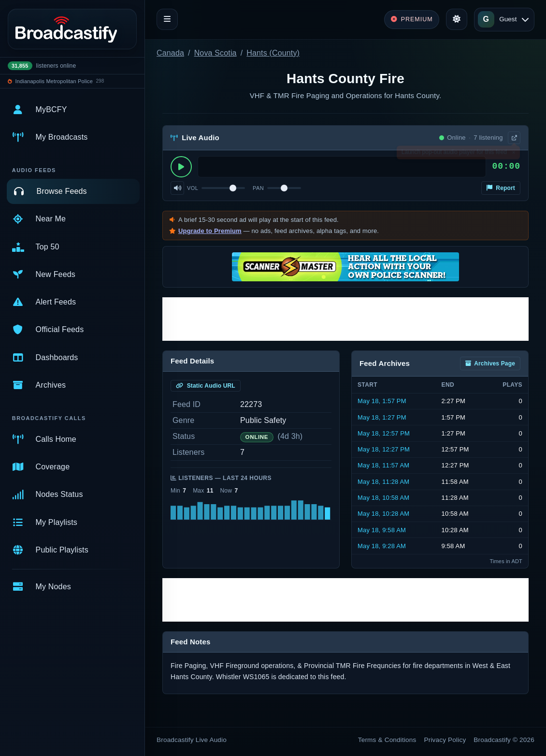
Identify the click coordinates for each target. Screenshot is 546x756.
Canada (170, 53)
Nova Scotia (216, 53)
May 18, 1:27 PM (382, 417)
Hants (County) (273, 53)
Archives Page (490, 363)
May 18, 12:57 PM (384, 433)
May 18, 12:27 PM (384, 449)
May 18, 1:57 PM (382, 401)
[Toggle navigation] (167, 19)
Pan (258, 188)
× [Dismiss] (513, 154)
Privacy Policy (445, 740)
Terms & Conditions (387, 740)
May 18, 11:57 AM (383, 465)
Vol (193, 188)
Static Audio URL (206, 386)
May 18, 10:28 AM (383, 514)
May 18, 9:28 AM (382, 546)
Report (501, 188)
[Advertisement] (345, 319)
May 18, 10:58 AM (383, 498)
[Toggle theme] (457, 19)
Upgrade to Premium (210, 231)
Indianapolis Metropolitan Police (54, 81)
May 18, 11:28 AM (383, 482)
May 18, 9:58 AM (382, 530)
